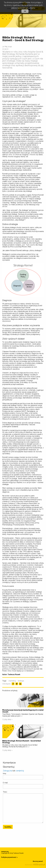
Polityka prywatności (9, 857)
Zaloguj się (8, 771)
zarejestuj (20, 771)
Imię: (5, 773)
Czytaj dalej (7, 719)
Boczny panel (38, 861)
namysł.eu (5, 852)
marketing (12, 681)
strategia (21, 681)
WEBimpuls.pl (39, 864)
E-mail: (5, 783)
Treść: (5, 792)
